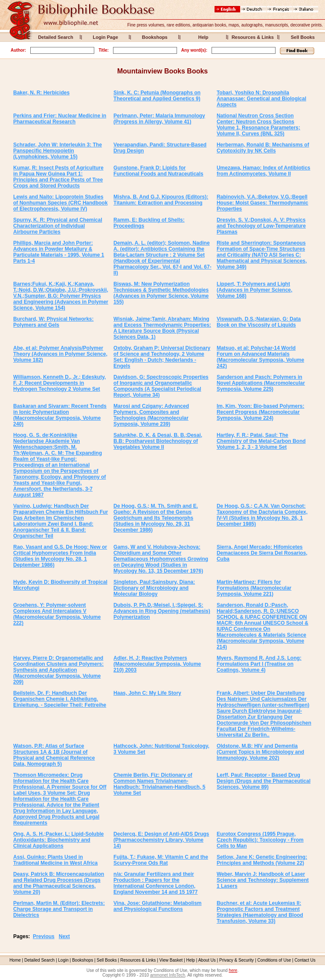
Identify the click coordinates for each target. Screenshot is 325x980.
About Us (207, 960)
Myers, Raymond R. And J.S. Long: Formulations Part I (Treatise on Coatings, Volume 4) (259, 664)
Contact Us (305, 960)
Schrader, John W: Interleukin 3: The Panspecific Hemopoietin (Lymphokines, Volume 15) (58, 151)
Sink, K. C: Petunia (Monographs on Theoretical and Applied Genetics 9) (157, 96)
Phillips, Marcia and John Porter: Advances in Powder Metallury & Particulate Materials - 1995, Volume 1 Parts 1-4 (59, 252)
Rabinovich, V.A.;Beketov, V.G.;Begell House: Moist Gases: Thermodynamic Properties (263, 203)
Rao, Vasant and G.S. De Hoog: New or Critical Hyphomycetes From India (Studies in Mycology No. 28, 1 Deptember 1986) (60, 556)
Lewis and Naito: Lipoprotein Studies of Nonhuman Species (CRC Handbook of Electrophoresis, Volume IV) (60, 203)
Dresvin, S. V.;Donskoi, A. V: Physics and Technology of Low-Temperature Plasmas (261, 226)
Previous (44, 936)
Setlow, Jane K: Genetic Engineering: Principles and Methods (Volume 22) (262, 860)
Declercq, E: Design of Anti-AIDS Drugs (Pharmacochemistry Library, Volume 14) (161, 840)
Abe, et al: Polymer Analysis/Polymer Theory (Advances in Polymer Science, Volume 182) (60, 354)
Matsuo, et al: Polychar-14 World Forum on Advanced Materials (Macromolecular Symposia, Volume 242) (260, 357)
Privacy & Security (236, 960)
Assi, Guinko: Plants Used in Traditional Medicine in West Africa (55, 860)
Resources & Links (253, 37)
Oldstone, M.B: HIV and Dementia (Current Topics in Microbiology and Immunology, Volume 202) (260, 752)
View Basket (171, 960)
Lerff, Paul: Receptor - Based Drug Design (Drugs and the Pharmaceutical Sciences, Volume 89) (264, 781)
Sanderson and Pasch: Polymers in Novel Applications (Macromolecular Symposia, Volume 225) (261, 383)
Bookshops (155, 37)
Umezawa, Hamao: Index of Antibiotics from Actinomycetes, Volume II (264, 171)
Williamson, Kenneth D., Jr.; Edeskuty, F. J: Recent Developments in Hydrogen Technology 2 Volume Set (59, 383)
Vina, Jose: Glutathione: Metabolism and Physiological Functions (157, 906)
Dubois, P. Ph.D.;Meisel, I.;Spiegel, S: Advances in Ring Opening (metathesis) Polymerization (162, 611)
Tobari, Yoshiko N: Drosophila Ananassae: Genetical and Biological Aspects (261, 99)
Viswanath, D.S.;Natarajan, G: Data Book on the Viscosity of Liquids (259, 322)
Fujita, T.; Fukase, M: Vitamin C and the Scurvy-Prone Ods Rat (161, 860)
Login (63, 960)
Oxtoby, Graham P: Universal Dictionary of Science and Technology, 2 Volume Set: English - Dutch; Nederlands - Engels (162, 357)
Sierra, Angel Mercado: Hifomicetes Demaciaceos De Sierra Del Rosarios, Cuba (262, 553)
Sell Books (303, 37)
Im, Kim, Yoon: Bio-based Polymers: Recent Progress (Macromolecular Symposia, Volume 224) (261, 412)
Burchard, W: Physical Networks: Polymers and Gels (54, 322)
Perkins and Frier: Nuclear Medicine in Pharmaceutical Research (60, 119)
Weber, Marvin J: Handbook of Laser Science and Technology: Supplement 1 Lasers (263, 880)
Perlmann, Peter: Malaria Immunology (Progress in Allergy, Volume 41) (159, 119)
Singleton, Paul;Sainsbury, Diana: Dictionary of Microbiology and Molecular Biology (154, 588)
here (233, 970)
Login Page (106, 37)
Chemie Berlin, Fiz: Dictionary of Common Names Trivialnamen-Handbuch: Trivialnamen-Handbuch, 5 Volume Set (159, 784)
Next (64, 936)
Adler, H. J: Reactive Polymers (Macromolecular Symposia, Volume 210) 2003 (157, 664)
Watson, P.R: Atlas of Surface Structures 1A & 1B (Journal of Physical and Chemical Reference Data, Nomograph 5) (54, 755)
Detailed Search (56, 37)
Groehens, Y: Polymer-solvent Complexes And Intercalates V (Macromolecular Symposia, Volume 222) (57, 614)
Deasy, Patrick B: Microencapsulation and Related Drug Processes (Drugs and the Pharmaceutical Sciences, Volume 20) (59, 883)
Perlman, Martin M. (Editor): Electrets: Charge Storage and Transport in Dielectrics (59, 909)
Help (203, 37)
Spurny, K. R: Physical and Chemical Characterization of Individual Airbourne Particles (58, 226)
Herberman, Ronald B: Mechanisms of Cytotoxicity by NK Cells (263, 148)
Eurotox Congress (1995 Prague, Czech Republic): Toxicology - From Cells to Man (260, 840)
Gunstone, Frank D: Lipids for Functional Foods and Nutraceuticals (158, 171)
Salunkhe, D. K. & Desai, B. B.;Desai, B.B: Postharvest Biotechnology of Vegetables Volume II (158, 441)
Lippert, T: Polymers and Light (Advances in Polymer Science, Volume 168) (254, 290)
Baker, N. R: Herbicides (41, 93)
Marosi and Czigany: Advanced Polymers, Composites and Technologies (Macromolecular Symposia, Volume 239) (151, 415)
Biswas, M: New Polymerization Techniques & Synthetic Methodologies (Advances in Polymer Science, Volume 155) (161, 293)
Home (15, 960)
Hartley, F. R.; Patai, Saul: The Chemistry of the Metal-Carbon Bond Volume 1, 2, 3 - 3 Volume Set (261, 441)
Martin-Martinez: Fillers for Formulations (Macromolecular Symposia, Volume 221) (254, 588)
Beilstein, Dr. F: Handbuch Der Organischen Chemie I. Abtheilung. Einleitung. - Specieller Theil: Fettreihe (60, 699)
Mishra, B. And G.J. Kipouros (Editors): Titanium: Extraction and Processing (161, 200)
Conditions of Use (274, 960)
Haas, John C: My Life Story (147, 693)
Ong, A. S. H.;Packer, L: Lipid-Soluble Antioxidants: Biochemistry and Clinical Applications (58, 840)
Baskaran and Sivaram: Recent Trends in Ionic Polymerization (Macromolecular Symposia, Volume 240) (60, 415)
